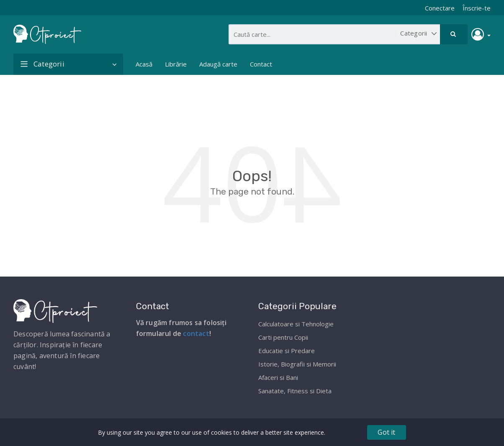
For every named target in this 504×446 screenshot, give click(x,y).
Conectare (440, 8)
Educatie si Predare (287, 351)
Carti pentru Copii (283, 337)
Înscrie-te (477, 8)
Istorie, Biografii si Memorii (297, 364)
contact (196, 333)
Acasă (144, 64)
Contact (261, 64)
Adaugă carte (218, 64)
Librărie (176, 64)
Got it (386, 432)
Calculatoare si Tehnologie (296, 324)
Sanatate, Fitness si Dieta (295, 391)
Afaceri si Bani (278, 377)
